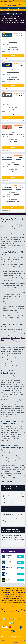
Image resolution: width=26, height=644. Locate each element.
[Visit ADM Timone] (4, 619)
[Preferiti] (20, 5)
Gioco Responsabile (8, 638)
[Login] (6, 5)
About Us (3, 636)
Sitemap (21, 636)
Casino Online (8, 10)
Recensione (21, 556)
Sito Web (13, 55)
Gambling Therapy (18, 638)
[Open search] (24, 5)
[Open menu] (2, 5)
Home (3, 10)
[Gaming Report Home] (13, 5)
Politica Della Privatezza (12, 636)
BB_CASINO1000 (13, 117)
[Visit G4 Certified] (21, 627)
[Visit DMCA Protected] (12, 623)
